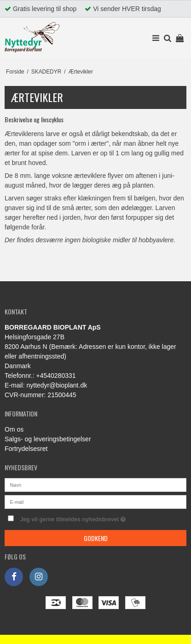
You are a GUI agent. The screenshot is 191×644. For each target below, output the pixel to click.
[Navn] (95, 484)
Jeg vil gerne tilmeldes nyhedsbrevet (86, 517)
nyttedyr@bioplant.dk (57, 385)
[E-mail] (95, 502)
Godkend (96, 538)
